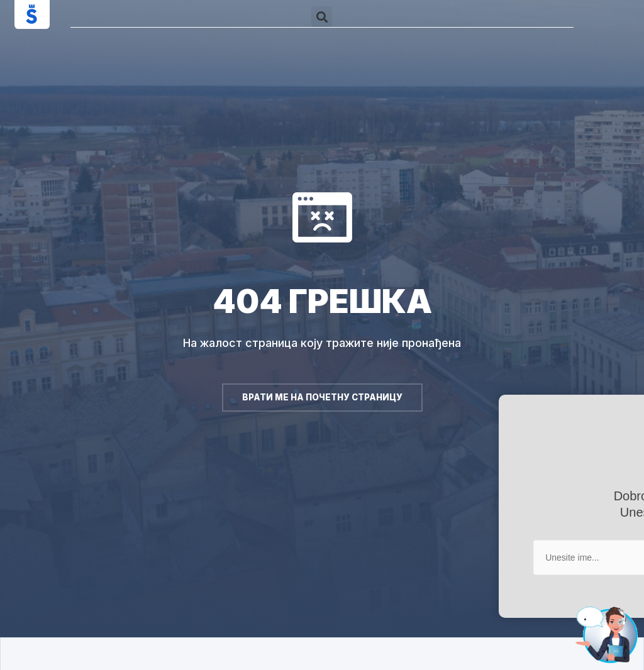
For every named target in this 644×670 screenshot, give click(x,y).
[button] (322, 17)
